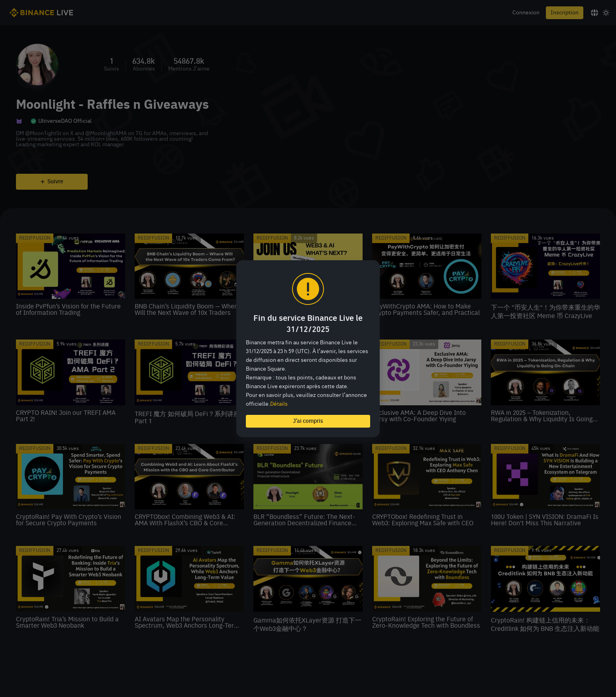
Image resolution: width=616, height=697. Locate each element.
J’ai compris (308, 421)
